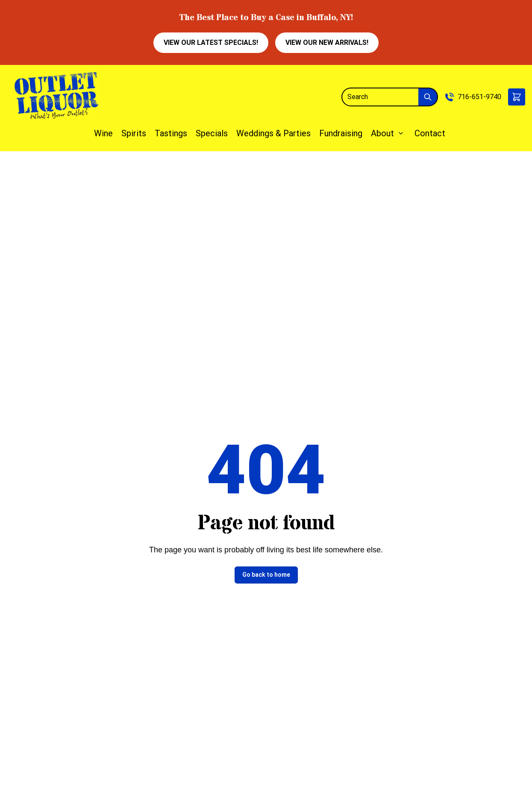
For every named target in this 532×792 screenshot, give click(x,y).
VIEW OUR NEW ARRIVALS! (327, 43)
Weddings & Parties (273, 133)
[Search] (380, 97)
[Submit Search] (428, 97)
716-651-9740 (479, 97)
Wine (103, 133)
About (382, 133)
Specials (212, 133)
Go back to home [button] (266, 575)
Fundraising (341, 133)
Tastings (171, 133)
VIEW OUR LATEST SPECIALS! (211, 43)
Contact (430, 133)
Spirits (134, 133)
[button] (517, 97)
